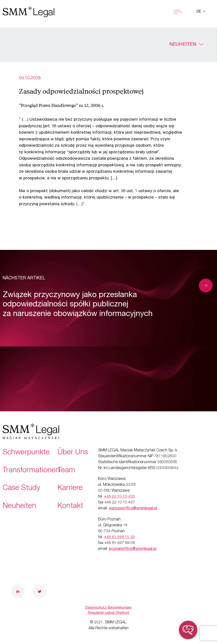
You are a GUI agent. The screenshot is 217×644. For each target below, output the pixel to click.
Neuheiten (183, 45)
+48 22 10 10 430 (119, 497)
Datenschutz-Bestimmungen (108, 608)
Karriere (70, 488)
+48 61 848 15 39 (119, 537)
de (199, 12)
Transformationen (31, 471)
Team (66, 471)
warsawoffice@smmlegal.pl (133, 509)
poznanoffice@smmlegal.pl (133, 549)
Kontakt (70, 506)
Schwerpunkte (26, 453)
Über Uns (73, 453)
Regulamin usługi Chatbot (109, 613)
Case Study (21, 488)
